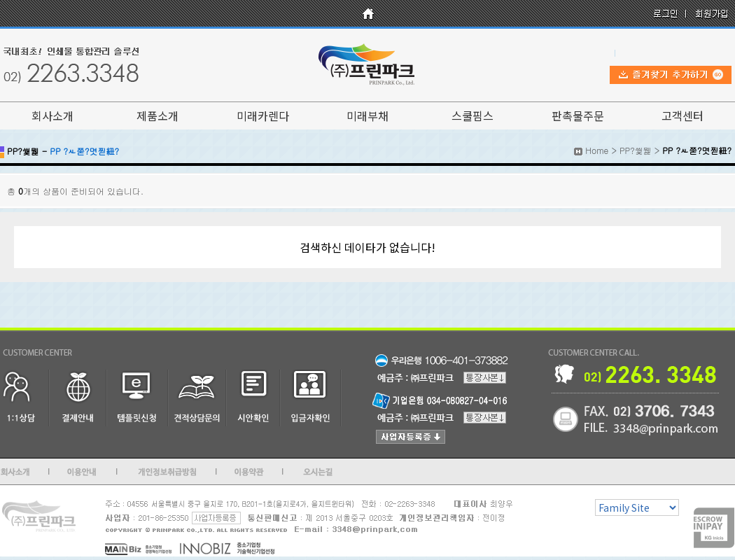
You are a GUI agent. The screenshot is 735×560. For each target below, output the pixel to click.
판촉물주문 (578, 115)
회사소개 (52, 115)
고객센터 (682, 115)
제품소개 (157, 115)
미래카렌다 (263, 115)
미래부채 (367, 115)
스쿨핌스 (472, 115)
